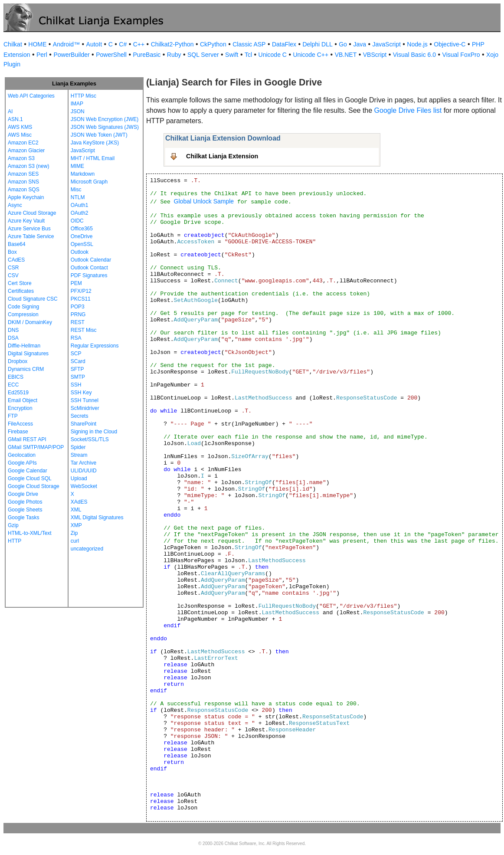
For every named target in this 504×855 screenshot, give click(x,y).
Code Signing (23, 307)
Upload (79, 478)
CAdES (16, 260)
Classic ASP (249, 44)
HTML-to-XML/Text (30, 533)
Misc (76, 190)
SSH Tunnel (85, 400)
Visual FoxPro (461, 55)
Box (12, 252)
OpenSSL (82, 244)
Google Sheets (25, 510)
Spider (78, 447)
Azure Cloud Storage (32, 213)
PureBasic (147, 55)
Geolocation (22, 455)
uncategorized (87, 549)
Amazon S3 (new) (28, 166)
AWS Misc (20, 135)
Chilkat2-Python (172, 44)
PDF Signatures (89, 275)
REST (78, 322)
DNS (13, 330)
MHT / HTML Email (93, 158)
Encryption (20, 408)
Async (15, 205)
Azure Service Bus (29, 229)
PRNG (78, 314)
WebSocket (84, 486)
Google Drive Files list (408, 110)
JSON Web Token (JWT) (99, 135)
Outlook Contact (89, 268)
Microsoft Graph (89, 182)
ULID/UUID (84, 471)
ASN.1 (15, 119)
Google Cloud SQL (30, 478)
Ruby (174, 55)
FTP (13, 416)
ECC (13, 385)
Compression (23, 314)
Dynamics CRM (26, 369)
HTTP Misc (83, 96)
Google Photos (25, 502)
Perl (42, 55)
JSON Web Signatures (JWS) (105, 127)
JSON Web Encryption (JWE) (105, 119)
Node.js (417, 44)
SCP (76, 354)
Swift (232, 55)
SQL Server (203, 55)
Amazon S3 (21, 158)
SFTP (77, 369)
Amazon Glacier (26, 151)
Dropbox (18, 361)
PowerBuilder (71, 55)
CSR (13, 268)
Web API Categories (31, 96)
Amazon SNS (23, 182)
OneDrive (82, 236)
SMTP (78, 377)
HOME (37, 44)
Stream (79, 455)
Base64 (17, 244)
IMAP (77, 104)
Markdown (83, 174)
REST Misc (84, 330)
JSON (78, 111)
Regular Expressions (95, 346)
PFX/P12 (81, 291)
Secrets (80, 416)
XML (76, 510)
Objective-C (450, 44)
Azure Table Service (31, 236)
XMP (76, 525)
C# (123, 44)
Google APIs (22, 463)
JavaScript (387, 44)
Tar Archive (83, 463)
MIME (77, 166)
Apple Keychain (26, 197)
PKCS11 (81, 299)
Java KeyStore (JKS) (95, 143)
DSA (13, 338)
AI (10, 111)
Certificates (21, 291)
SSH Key (81, 393)
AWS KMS (20, 127)
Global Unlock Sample (204, 201)
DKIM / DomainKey (30, 322)
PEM (76, 283)
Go (343, 44)
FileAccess (20, 424)
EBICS (16, 377)
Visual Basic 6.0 (414, 55)
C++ (139, 44)
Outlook (80, 252)
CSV (13, 275)
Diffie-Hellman (24, 346)
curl (75, 541)
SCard (78, 361)
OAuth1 (80, 205)
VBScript (375, 55)
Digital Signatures (28, 354)
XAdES (79, 502)
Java (360, 44)
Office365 (82, 229)
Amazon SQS (24, 190)
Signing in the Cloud (94, 432)
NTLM (78, 197)
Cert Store (20, 283)
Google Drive (23, 494)
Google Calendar (28, 471)
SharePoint (83, 424)
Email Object (23, 400)
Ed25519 (18, 393)
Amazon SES (23, 174)
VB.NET (346, 55)
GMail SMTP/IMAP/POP (36, 447)
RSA (76, 338)
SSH (76, 385)
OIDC (77, 221)
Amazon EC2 (23, 143)
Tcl (248, 55)
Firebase (18, 432)
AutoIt (94, 44)
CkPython (213, 44)
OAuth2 (80, 213)
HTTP (15, 541)
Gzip (13, 525)
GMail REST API (27, 439)
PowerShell (111, 55)
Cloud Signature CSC (33, 299)
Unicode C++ (311, 55)
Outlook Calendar (91, 260)
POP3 (78, 307)
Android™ (66, 44)
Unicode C (273, 55)
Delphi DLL (317, 44)
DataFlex (284, 44)
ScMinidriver (85, 408)
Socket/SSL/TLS (90, 439)
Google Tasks (24, 518)
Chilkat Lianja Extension (222, 156)
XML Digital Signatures (97, 518)
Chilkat (13, 44)
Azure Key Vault (26, 221)
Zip (74, 533)
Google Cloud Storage (34, 486)
